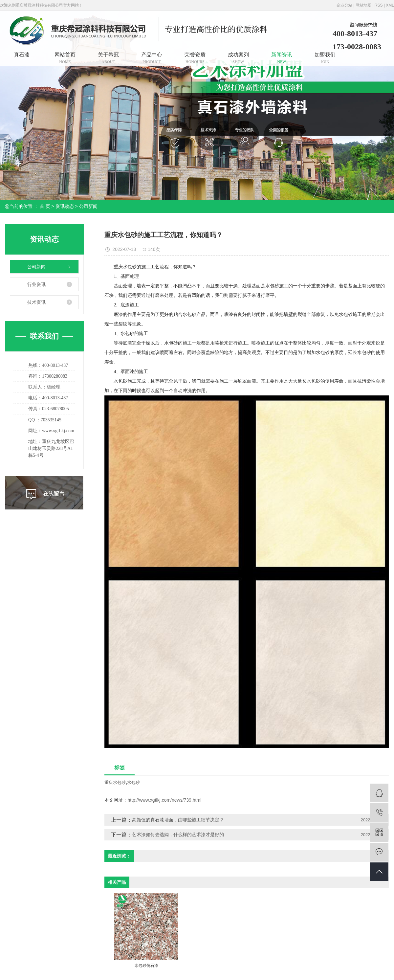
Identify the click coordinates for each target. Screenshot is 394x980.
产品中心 (152, 58)
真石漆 (22, 55)
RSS (379, 5)
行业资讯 (36, 284)
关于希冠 (108, 58)
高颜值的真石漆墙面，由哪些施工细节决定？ (178, 820)
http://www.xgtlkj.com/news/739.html (164, 800)
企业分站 (344, 5)
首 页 (45, 206)
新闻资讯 (282, 58)
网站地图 (363, 5)
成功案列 (238, 58)
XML (390, 5)
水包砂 (133, 782)
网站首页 (65, 58)
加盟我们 (325, 58)
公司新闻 (88, 206)
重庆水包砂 (115, 782)
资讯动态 (65, 206)
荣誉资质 (195, 58)
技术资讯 (36, 302)
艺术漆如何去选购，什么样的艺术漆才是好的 (178, 835)
